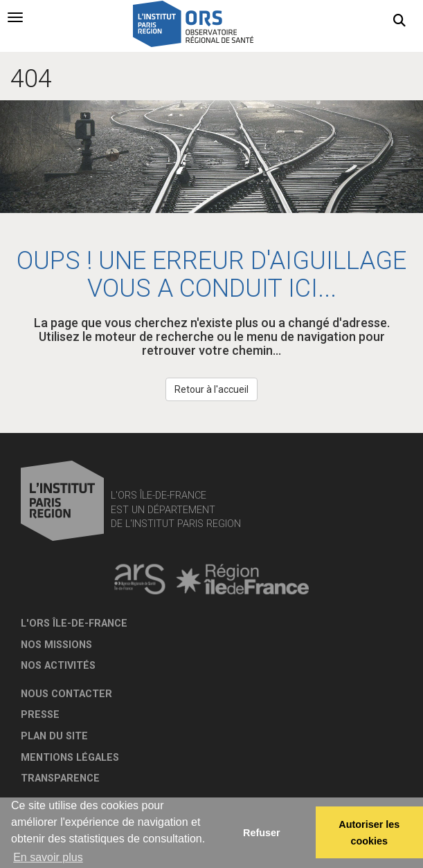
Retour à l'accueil (211, 389)
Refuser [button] (262, 833)
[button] (399, 21)
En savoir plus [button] (48, 857)
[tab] (15, 17)
